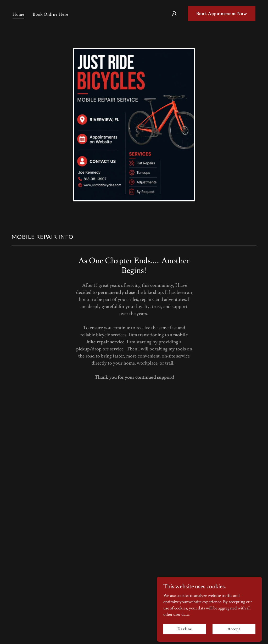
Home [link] (18, 14)
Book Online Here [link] (51, 14)
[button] (174, 14)
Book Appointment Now (222, 14)
